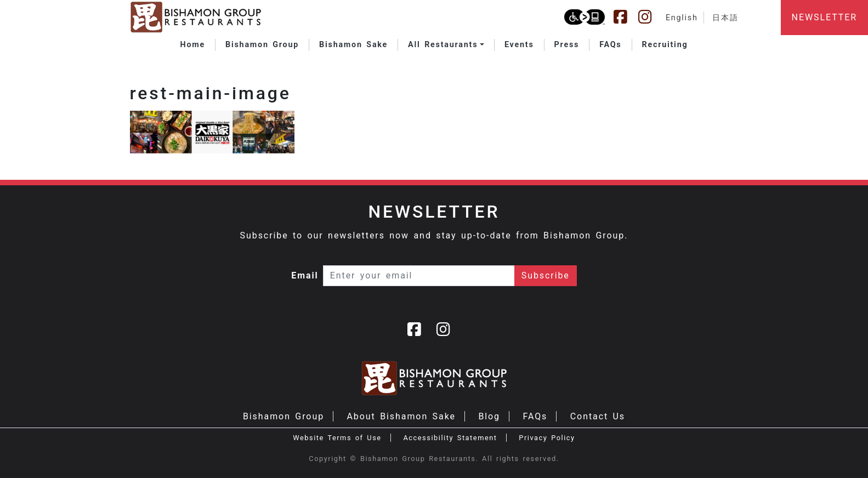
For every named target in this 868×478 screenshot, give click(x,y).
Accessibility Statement (450, 438)
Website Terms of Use (337, 438)
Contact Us (598, 416)
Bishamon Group (283, 416)
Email (305, 275)
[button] (446, 45)
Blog (489, 416)
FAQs (535, 416)
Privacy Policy (547, 438)
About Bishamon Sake (401, 416)
